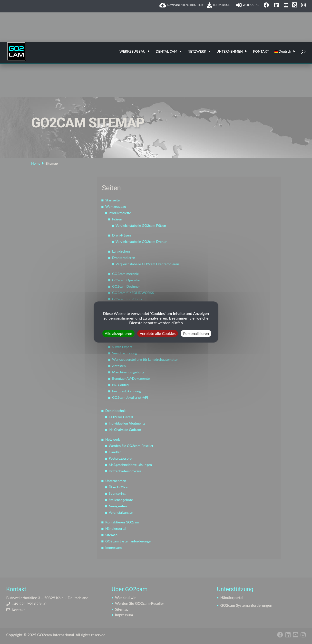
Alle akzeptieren (119, 333)
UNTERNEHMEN (230, 52)
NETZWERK (197, 52)
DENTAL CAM (167, 52)
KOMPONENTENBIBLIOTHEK (181, 5)
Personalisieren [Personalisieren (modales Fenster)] (196, 333)
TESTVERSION (219, 5)
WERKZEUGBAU (132, 52)
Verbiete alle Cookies (158, 333)
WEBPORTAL (248, 5)
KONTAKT (261, 52)
